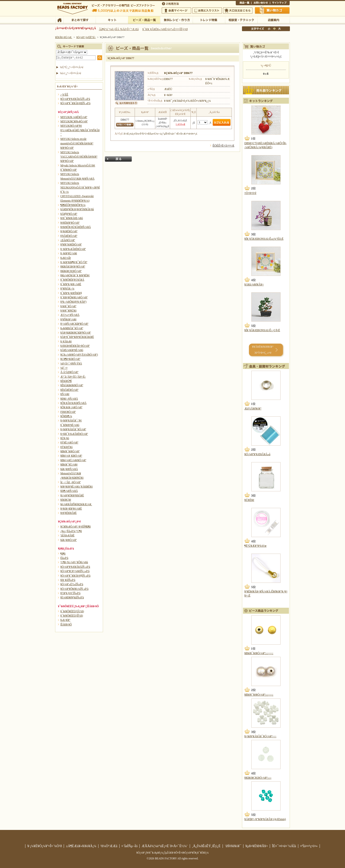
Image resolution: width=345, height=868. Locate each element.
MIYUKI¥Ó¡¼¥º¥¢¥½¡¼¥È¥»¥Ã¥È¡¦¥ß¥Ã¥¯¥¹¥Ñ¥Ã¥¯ (80, 130)
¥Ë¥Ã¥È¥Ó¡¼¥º (69, 390)
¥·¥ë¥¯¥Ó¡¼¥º (68, 306)
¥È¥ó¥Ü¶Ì (66, 381)
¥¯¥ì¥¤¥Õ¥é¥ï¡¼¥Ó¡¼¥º (74, 297)
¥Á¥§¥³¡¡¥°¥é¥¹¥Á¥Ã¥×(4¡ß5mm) (265, 819)
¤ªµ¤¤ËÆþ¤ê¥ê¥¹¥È (207, 11)
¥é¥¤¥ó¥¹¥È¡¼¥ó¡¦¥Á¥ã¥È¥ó (77, 487)
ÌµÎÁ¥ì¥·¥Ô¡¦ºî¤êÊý (176, 20)
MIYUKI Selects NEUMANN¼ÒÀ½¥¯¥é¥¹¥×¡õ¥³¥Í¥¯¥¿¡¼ (80, 187)
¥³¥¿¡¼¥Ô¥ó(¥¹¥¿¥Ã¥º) (73, 302)
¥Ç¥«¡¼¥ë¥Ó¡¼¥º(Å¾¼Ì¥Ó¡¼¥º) (79, 355)
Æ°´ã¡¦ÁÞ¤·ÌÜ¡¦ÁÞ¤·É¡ (73, 377)
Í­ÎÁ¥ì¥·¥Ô (66, 624)
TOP (59, 20)
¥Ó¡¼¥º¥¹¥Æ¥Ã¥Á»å (257, 454)
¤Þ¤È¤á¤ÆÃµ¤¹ (79, 20)
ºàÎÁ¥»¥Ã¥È (67, 535)
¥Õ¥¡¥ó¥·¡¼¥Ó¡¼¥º (71, 407)
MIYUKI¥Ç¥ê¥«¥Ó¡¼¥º (74, 121)
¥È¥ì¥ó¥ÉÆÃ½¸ (209, 20)
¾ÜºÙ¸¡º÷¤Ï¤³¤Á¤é (72, 67)
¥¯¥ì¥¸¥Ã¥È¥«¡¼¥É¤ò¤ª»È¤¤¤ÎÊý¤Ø (165, 29)
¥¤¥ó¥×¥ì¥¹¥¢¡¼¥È (71, 509)
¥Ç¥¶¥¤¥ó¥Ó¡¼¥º (70, 359)
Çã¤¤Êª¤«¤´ (272, 10)
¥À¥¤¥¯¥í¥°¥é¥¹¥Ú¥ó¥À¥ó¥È (77, 337)
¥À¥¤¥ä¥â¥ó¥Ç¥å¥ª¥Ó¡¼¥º (76, 333)
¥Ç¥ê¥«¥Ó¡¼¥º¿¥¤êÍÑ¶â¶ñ (75, 527)
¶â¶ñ (63, 554)
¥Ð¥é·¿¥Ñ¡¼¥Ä (69, 399)
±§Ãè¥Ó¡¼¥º (68, 240)
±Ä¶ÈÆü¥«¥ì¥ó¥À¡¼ (81, 846)
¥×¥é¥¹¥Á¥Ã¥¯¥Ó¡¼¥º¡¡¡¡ (260, 736)
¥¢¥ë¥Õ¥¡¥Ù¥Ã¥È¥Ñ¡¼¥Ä (76, 227)
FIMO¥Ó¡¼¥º (68, 412)
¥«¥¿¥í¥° (65, 620)
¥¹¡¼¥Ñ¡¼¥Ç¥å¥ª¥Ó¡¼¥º (74, 324)
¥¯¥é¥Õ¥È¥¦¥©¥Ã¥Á (72, 280)
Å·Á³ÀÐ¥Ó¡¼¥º (69, 372)
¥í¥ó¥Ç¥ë (66, 500)
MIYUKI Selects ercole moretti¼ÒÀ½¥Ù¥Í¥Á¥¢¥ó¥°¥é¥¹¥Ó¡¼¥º (77, 143)
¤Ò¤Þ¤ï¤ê (250, 193)
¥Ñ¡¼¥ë (65, 394)
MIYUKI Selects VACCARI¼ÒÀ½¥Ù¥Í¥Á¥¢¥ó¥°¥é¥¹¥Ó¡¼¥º (79, 157)
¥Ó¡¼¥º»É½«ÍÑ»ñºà (72, 584)
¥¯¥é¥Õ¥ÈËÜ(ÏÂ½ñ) (72, 611)
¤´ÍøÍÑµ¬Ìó (130, 846)
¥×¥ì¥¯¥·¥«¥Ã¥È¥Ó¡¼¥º (74, 434)
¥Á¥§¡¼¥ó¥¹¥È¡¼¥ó (72, 350)
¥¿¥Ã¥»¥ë (66, 341)
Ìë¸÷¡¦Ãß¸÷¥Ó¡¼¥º (71, 482)
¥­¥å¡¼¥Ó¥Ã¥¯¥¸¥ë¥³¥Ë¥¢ (75, 275)
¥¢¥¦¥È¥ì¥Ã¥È (69, 513)
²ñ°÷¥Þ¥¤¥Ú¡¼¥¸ (176, 11)
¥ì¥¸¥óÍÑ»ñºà (68, 580)
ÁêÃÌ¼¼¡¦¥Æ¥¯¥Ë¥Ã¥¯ (241, 20)
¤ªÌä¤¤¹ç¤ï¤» (261, 3)
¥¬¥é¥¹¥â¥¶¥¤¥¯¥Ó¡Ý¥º (74, 262)
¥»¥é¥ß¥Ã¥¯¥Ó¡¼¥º (72, 328)
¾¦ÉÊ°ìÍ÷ (244, 3)
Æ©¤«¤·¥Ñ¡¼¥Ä (70, 315)
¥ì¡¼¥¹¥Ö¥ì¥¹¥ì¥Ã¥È (72, 495)
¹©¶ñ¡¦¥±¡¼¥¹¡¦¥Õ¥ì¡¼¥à (74, 562)
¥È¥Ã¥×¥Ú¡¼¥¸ (64, 37)
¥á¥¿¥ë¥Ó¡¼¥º (69, 540)
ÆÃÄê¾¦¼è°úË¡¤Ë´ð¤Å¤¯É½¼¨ (165, 846)
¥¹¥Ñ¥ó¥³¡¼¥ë (68, 319)
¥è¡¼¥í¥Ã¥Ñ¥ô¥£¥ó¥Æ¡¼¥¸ (76, 504)
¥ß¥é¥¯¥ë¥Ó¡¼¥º (70, 451)
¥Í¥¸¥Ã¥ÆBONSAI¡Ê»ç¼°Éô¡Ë (264, 239)
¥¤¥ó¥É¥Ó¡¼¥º (69, 231)
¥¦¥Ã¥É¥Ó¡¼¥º (69, 236)
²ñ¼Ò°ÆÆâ (109, 846)
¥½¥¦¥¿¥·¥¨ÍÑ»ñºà (70, 593)
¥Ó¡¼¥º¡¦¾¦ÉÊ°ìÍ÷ (144, 20)
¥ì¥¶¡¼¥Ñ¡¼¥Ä (69, 491)
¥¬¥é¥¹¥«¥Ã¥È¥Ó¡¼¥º (73, 249)
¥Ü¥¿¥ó (65, 438)
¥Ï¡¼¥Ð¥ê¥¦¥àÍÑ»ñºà (72, 597)
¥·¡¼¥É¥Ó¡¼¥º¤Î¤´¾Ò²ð (45, 846)
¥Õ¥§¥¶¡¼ (66, 416)
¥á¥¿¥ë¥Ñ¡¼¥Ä (69, 469)
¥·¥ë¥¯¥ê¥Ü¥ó (68, 311)
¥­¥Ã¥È (112, 20)
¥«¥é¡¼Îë (66, 258)
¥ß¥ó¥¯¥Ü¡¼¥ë (69, 465)
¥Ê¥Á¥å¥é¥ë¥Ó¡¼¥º (72, 385)
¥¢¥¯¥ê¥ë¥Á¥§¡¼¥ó (72, 218)
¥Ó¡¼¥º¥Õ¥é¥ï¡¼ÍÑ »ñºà (74, 589)
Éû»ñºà (64, 558)
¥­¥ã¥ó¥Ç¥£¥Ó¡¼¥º (71, 271)
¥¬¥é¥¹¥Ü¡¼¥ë (69, 253)
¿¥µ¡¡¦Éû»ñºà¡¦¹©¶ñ (71, 531)
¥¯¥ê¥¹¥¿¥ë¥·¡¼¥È (71, 284)
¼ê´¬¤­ (64, 368)
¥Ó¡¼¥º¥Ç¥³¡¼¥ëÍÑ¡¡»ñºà (75, 571)
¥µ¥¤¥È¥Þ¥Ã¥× (280, 3)
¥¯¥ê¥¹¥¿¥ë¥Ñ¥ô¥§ (71, 293)
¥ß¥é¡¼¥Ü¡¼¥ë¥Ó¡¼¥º (73, 460)
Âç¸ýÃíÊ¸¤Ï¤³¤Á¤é (238, 11)
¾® (269, 29)
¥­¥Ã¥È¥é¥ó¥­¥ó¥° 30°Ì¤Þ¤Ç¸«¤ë (263, 350)
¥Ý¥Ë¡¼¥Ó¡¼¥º (69, 443)
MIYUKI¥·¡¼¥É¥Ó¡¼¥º (74, 117)
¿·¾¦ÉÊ (64, 95)
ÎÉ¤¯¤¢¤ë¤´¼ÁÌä (284, 846)
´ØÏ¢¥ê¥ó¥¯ (233, 846)
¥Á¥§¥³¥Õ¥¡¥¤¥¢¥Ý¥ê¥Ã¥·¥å (77, 209)
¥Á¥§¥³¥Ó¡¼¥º (69, 214)
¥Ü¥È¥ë (249, 500)
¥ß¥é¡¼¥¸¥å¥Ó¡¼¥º (71, 456)
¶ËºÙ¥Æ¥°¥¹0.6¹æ (255, 546)
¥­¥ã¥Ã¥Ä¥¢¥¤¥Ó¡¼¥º (73, 267)
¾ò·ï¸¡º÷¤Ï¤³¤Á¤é (71, 73)
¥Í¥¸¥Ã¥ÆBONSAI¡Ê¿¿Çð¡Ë (262, 330)
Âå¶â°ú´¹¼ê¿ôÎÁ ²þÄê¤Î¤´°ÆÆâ (119, 29)
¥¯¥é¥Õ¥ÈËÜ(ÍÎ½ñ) (72, 616)
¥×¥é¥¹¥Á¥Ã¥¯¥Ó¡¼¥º (73, 429)
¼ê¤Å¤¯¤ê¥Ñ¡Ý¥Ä (71, 363)
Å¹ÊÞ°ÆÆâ (273, 20)
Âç (279, 29)
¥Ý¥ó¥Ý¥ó (66, 447)
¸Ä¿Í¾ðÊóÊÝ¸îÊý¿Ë (206, 846)
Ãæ (274, 29)
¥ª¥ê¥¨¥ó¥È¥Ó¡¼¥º (71, 244)
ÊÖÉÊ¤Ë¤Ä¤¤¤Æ (223, 146)
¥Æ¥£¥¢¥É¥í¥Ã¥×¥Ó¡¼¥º (75, 346)
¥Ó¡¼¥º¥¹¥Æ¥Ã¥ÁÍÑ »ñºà (75, 99)
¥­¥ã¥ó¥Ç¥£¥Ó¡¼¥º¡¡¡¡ (258, 778)
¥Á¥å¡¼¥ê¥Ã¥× (254, 284)
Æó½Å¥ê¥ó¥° (253, 408)
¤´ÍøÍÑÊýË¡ (171, 3)
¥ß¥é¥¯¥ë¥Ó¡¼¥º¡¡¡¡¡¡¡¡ (259, 653)
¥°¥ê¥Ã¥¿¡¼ (67, 289)
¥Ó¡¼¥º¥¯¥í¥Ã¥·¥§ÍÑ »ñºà (75, 103)
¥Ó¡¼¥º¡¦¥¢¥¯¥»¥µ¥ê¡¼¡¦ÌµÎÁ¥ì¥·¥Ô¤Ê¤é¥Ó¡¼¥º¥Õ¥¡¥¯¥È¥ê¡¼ (172, 853)
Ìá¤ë (118, 159)
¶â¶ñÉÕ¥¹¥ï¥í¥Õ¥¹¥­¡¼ (73, 205)
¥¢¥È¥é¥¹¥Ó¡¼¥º (70, 223)
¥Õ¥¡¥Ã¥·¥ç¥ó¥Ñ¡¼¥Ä (73, 403)
